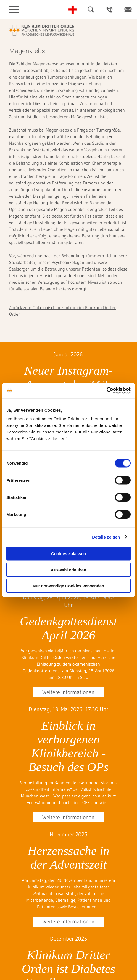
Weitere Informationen (68, 692)
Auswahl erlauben (68, 570)
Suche (91, 10)
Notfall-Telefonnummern (72, 10)
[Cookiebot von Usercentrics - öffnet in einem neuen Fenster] (106, 391)
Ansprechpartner (109, 10)
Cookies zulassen (68, 554)
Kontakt (128, 10)
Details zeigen (106, 537)
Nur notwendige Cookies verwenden (68, 586)
